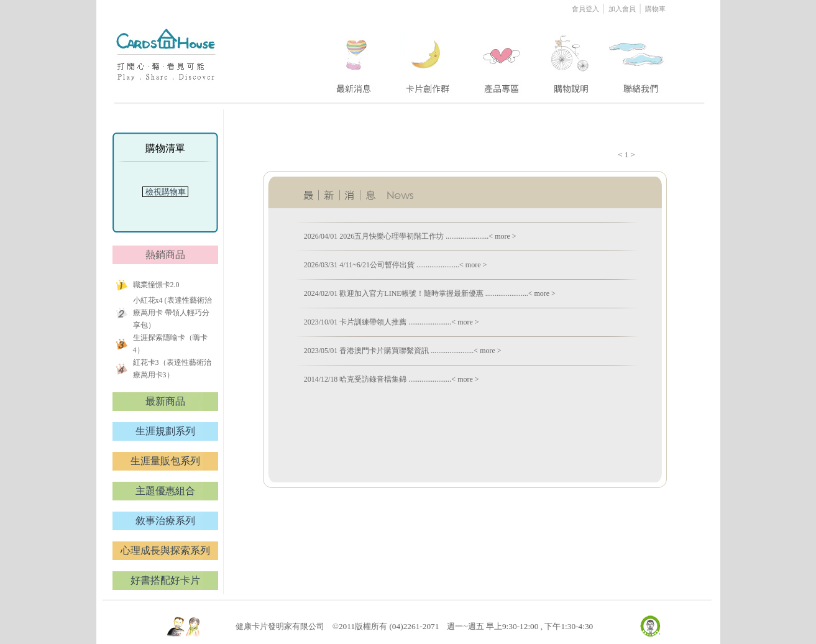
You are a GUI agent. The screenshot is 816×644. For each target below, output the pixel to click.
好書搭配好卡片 (165, 580)
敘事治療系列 (165, 521)
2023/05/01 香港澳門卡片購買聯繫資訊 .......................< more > (403, 351)
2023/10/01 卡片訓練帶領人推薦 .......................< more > (392, 322)
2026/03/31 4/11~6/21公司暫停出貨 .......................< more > (396, 265)
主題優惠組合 (165, 491)
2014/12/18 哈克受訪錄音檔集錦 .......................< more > (392, 379)
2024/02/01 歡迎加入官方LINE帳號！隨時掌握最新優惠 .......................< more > (430, 293)
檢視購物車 (165, 192)
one (352, 58)
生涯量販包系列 (165, 461)
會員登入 (586, 9)
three (503, 58)
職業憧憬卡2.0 (156, 285)
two (429, 58)
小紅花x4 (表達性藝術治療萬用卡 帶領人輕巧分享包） (172, 313)
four (570, 58)
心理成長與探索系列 (165, 550)
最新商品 (165, 401)
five (637, 58)
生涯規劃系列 (165, 431)
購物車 (655, 9)
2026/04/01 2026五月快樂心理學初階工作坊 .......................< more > (410, 236)
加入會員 (622, 9)
